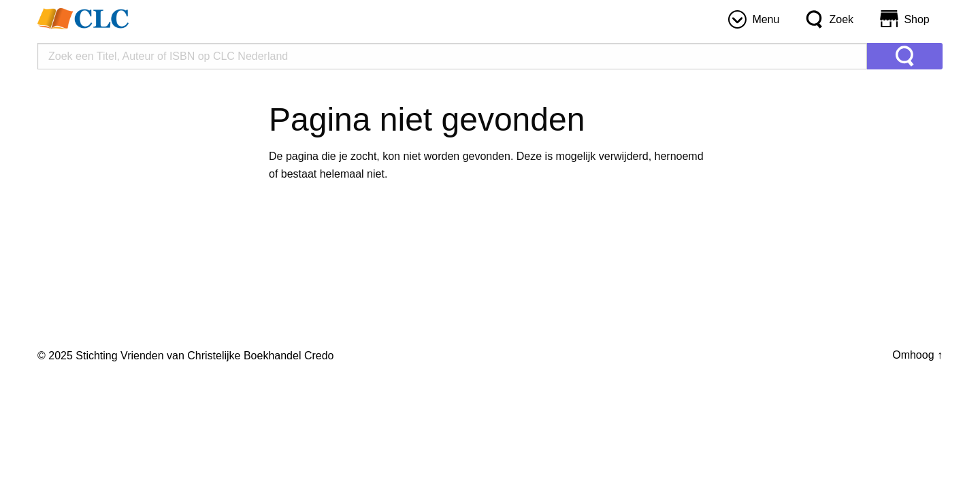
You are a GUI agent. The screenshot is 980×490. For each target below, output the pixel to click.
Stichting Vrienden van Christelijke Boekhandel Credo (205, 356)
